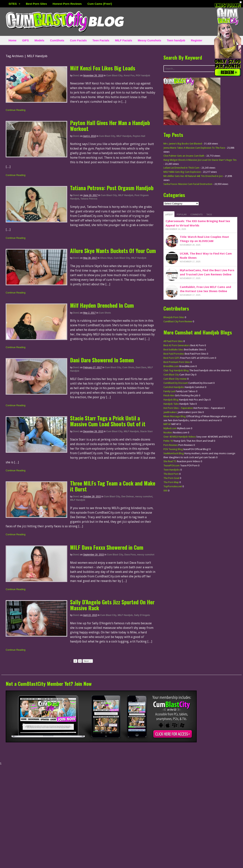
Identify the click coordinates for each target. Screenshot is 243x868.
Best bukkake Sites (173, 350)
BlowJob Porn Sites (174, 317)
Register (197, 40)
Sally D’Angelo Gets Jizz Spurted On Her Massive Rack (112, 605)
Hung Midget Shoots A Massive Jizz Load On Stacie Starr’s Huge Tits (200, 160)
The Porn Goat (171, 478)
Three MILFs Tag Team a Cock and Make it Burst (113, 486)
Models (39, 40)
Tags (209, 214)
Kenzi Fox (129, 76)
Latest (169, 214)
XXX (165, 491)
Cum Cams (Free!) (100, 4)
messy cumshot (144, 497)
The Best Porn (171, 474)
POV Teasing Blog (173, 449)
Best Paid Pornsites (174, 354)
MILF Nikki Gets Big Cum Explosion (182, 172)
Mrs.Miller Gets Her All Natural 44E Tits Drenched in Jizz (193, 176)
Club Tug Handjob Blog (176, 370)
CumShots (57, 40)
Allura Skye (106, 258)
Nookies (168, 432)
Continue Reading (16, 110)
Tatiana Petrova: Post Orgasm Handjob (112, 188)
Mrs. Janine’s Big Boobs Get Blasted (183, 144)
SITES (13, 4)
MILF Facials (124, 40)
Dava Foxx (130, 555)
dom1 (76, 76)
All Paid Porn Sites (173, 341)
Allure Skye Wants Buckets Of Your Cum (113, 251)
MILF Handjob (124, 136)
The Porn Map (171, 482)
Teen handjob (176, 40)
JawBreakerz (170, 412)
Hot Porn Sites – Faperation (178, 408)
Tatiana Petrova (89, 199)
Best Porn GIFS (172, 358)
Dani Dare (141, 367)
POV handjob (143, 76)
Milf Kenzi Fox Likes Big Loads (103, 68)
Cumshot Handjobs (174, 387)
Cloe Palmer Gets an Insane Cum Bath (184, 156)
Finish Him (169, 395)
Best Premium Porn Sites (177, 362)
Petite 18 (168, 441)
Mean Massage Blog (175, 416)
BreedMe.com (171, 366)
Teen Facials (101, 40)
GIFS (26, 40)
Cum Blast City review (175, 379)
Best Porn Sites (36, 4)
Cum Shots (105, 313)
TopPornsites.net (173, 486)
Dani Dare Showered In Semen (102, 360)
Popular (182, 214)
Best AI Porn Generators (177, 345)
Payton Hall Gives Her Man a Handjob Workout (110, 126)
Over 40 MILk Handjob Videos (180, 437)
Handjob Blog (171, 400)
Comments (196, 214)
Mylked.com (170, 428)
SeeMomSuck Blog (174, 453)
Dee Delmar (128, 497)
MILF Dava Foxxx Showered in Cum (107, 547)
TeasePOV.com (172, 466)
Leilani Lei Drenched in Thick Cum (181, 168)
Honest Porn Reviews (67, 4)
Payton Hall (139, 136)
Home (13, 40)
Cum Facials (78, 40)
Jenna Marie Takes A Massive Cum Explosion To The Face (194, 148)
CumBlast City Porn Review (178, 321)
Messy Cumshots (150, 40)
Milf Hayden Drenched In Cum (102, 305)
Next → (88, 661)
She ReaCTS (170, 461)
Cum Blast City (114, 76)
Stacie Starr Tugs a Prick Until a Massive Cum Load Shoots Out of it (108, 421)
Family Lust (169, 391)
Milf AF (167, 424)
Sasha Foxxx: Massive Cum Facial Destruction (188, 184)
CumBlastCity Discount (176, 383)
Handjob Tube (171, 404)
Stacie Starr (146, 431)
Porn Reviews (171, 445)
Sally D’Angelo (142, 615)
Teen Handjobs (172, 470)
